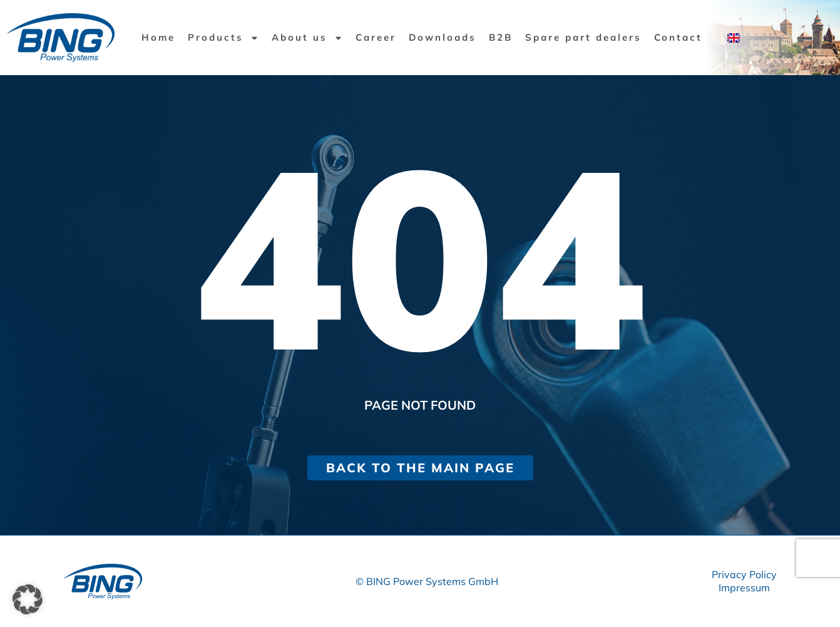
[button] (28, 599)
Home (158, 37)
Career (376, 37)
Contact (678, 37)
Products (223, 38)
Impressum (744, 588)
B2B (501, 37)
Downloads (443, 37)
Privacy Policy (744, 574)
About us (307, 38)
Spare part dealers (583, 37)
